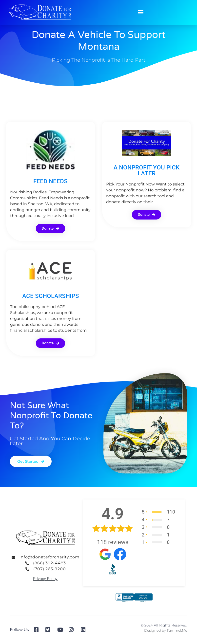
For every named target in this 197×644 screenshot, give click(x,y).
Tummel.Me (177, 630)
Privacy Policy (45, 579)
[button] (141, 12)
